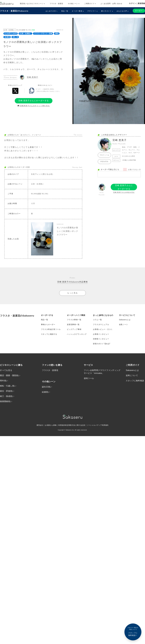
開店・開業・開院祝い (10, 376)
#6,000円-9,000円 (11, 34)
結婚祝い (46, 392)
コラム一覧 (97, 320)
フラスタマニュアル (101, 324)
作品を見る (104, 161)
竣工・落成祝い (7, 396)
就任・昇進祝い (7, 391)
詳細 (33, 30)
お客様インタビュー (101, 334)
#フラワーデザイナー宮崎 (43, 34)
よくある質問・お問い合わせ (111, 4)
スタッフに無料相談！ (133, 632)
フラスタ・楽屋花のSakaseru (14, 11)
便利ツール (89, 378)
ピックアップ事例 (74, 329)
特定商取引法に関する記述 (75, 425)
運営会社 (38, 425)
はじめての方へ (52, 11)
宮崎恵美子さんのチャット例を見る (34, 106)
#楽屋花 (7, 37)
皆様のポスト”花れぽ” (102, 344)
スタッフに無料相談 (135, 381)
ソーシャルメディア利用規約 (99, 425)
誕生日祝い (47, 387)
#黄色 (57, 34)
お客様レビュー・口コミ (103, 329)
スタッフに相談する (49, 334)
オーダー (139, 11)
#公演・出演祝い (25, 34)
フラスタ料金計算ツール (51, 329)
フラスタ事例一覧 (74, 320)
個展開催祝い (6, 402)
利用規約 (61, 425)
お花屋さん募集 (49, 425)
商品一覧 (65, 11)
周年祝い (4, 381)
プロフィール (104, 155)
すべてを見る (6, 370)
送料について (132, 376)
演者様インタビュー (101, 339)
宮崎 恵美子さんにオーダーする (34, 101)
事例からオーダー (48, 324)
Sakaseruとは (125, 320)
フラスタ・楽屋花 (56, 4)
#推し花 (15, 37)
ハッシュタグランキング (77, 334)
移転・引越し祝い (8, 386)
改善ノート (123, 324)
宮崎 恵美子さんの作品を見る (124, 192)
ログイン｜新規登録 (137, 3)
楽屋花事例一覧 (73, 324)
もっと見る (72, 293)
